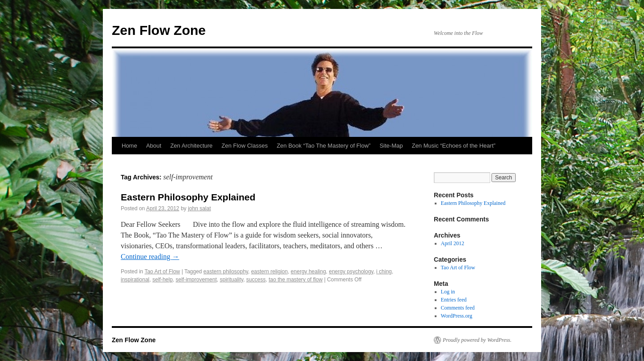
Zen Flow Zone (159, 30)
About (154, 146)
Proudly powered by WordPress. (477, 340)
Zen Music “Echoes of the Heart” (454, 146)
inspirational (135, 280)
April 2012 (453, 243)
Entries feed (454, 300)
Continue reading (150, 257)
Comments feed (458, 308)
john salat (199, 208)
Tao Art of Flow (162, 272)
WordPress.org (457, 316)
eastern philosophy (226, 272)
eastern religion (269, 272)
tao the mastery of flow (296, 280)
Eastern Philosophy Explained (188, 197)
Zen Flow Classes (244, 146)
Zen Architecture (192, 146)
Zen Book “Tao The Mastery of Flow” (324, 146)
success (256, 280)
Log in (448, 292)
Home (129, 146)
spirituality (231, 280)
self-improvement (196, 280)
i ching (384, 272)
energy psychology (351, 272)
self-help (163, 280)
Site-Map (391, 146)
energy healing (308, 272)
